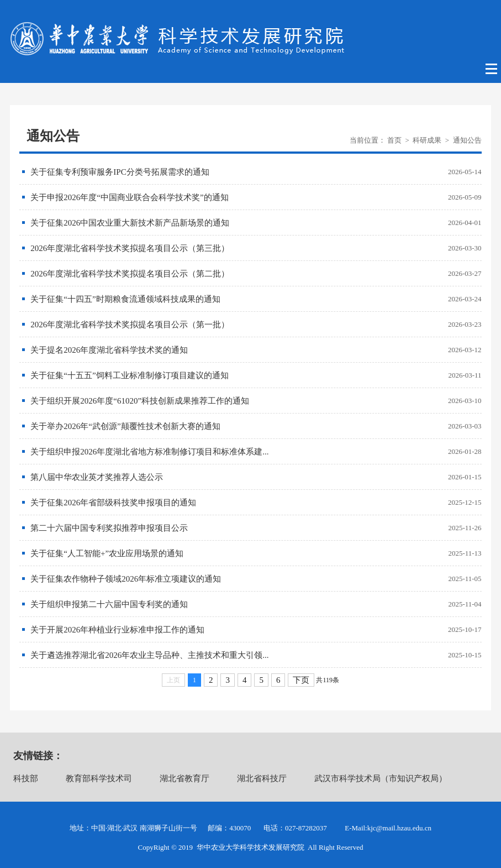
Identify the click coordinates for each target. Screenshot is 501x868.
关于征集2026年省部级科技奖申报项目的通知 (113, 503)
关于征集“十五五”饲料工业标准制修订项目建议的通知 (129, 375)
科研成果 (427, 140)
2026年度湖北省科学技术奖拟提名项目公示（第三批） (130, 248)
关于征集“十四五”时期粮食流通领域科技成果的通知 (125, 299)
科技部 (26, 778)
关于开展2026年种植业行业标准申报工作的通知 (117, 630)
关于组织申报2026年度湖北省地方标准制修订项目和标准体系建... (149, 452)
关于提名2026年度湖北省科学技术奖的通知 (109, 350)
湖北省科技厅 (262, 778)
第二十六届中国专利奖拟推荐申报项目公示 (109, 528)
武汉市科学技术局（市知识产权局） (381, 778)
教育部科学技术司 (99, 778)
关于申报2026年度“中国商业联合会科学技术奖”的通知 (129, 197)
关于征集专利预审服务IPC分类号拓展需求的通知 (120, 172)
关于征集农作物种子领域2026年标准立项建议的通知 (126, 579)
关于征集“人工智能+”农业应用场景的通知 (107, 553)
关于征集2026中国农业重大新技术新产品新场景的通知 (130, 223)
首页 (394, 140)
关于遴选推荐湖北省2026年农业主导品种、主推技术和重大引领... (149, 655)
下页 (301, 680)
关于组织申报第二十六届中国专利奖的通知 (109, 604)
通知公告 (467, 140)
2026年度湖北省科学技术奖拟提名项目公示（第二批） (130, 274)
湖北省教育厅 (184, 778)
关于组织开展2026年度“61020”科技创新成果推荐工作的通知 (140, 401)
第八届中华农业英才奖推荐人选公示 (97, 477)
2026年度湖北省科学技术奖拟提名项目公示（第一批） (130, 325)
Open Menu (492, 69)
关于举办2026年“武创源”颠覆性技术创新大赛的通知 (125, 426)
